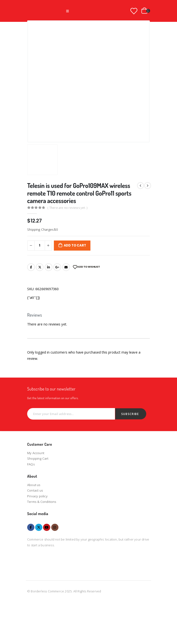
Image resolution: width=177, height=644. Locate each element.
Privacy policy (37, 496)
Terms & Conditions (42, 502)
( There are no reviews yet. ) (67, 208)
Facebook (31, 267)
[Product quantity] (40, 246)
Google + (57, 267)
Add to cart (75, 245)
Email (66, 267)
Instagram (55, 527)
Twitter (40, 267)
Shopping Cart (38, 458)
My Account (36, 453)
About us (34, 485)
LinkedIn (49, 267)
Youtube (47, 527)
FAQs (31, 464)
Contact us (35, 490)
